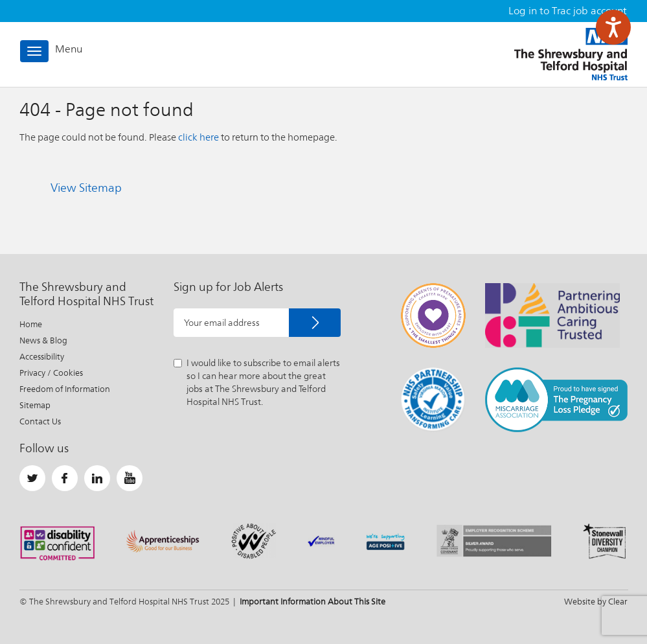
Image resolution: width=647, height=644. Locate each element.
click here (199, 137)
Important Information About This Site (312, 602)
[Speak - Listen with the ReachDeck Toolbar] (613, 27)
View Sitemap (86, 188)
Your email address (222, 323)
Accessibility (42, 357)
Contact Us (40, 421)
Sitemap (35, 405)
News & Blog (43, 340)
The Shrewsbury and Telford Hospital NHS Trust (571, 54)
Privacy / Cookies (51, 373)
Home (31, 324)
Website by (596, 602)
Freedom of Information (65, 389)
